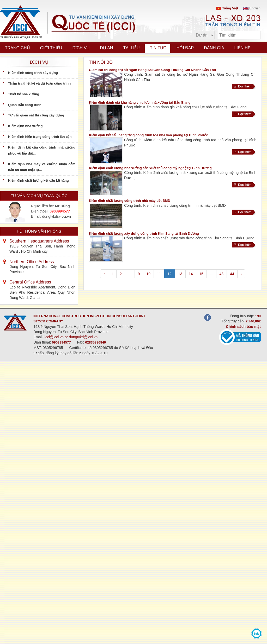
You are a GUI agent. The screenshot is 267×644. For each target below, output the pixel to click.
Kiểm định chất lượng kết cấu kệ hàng (38, 181)
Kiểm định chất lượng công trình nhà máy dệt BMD (130, 201)
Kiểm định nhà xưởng (25, 126)
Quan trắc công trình (25, 105)
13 (180, 274)
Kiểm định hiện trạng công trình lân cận (40, 137)
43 (222, 274)
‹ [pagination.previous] (104, 274)
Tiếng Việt (227, 8)
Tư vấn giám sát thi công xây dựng (36, 115)
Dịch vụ (81, 48)
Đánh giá (214, 48)
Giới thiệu (51, 48)
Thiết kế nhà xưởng (24, 94)
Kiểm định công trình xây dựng (33, 73)
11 (159, 274)
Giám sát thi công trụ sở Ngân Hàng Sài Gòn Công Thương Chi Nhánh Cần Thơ (152, 70)
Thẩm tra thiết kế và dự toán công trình (39, 83)
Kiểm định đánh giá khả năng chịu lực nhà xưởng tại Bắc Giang (140, 102)
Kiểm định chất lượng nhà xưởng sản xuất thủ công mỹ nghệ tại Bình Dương (150, 168)
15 (201, 274)
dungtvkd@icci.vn (57, 216)
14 (191, 274)
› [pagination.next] (241, 274)
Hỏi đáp (185, 48)
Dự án (106, 48)
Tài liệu (131, 48)
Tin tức (158, 48)
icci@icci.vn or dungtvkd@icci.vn (71, 337)
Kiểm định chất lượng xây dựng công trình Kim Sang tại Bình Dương (144, 234)
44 (232, 274)
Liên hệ (242, 48)
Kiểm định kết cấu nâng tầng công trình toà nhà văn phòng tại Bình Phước (148, 135)
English (252, 8)
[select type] (204, 35)
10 (148, 274)
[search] (254, 35)
